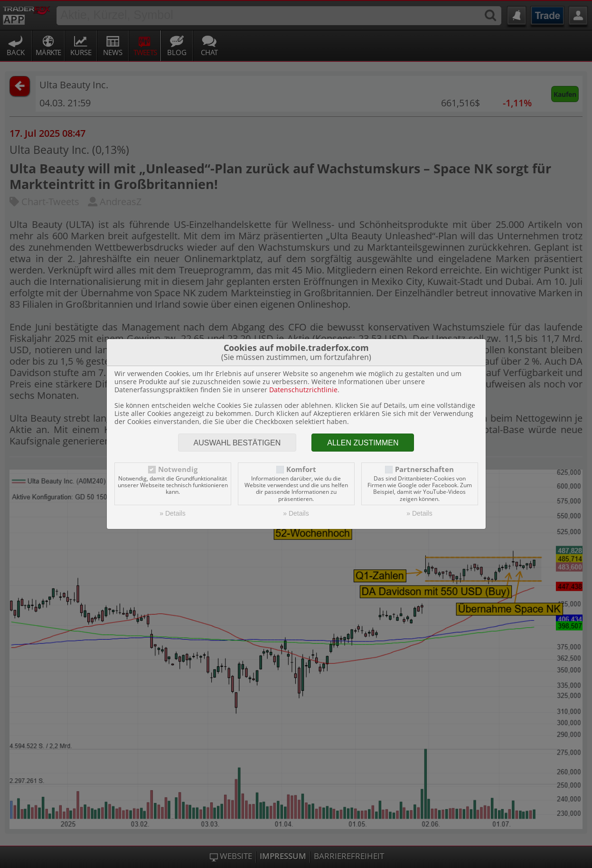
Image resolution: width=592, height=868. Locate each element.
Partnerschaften (424, 469)
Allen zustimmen (363, 443)
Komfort (301, 469)
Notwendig (178, 469)
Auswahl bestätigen (237, 443)
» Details (172, 513)
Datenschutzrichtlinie (303, 390)
